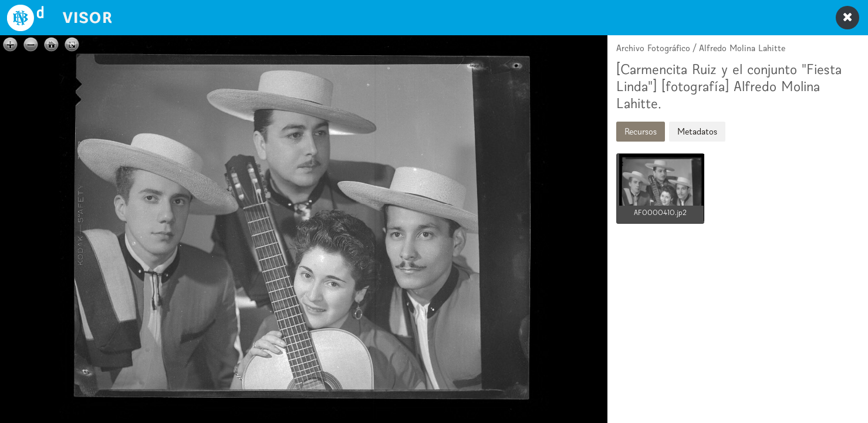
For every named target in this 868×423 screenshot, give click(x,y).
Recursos (641, 131)
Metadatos (697, 131)
